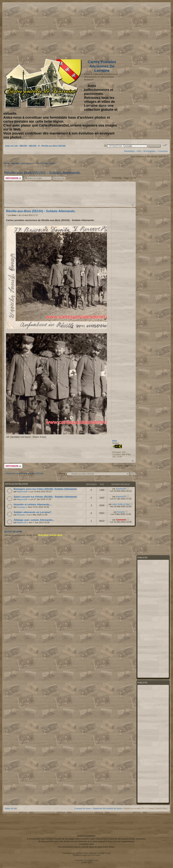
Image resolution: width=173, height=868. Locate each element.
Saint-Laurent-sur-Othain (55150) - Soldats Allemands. (46, 497)
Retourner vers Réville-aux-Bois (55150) (25, 473)
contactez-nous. (86, 844)
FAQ (139, 151)
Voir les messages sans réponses (19, 163)
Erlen (14, 215)
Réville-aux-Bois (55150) (54, 146)
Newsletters (129, 151)
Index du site (11, 146)
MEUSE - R (34, 146)
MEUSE (23, 146)
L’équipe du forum (82, 808)
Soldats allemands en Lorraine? (32, 512)
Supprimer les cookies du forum (107, 808)
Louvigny (21, 507)
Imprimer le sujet (105, 145)
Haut (133, 205)
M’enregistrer (150, 151)
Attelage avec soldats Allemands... (34, 520)
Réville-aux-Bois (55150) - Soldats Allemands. (43, 173)
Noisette (21, 515)
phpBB (78, 853)
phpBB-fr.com (93, 860)
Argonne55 (22, 492)
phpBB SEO (86, 862)
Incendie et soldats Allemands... (33, 504)
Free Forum (95, 855)
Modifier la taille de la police (165, 145)
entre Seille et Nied (121, 504)
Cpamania (121, 520)
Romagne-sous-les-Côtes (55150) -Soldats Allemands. (46, 489)
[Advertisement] (138, 30)
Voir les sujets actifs (45, 163)
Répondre (13, 178)
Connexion (163, 151)
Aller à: (62, 474)
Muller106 (22, 522)
